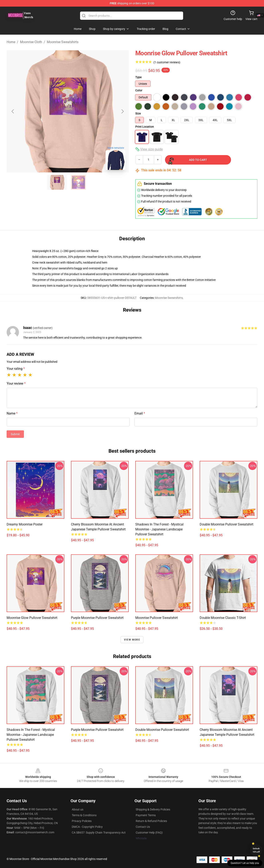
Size (138, 113)
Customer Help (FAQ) (149, 833)
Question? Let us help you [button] (245, 863)
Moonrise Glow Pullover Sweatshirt (32, 618)
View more (132, 640)
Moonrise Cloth (31, 42)
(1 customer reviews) (167, 62)
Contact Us (143, 827)
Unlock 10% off (256, 850)
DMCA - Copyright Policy (87, 827)
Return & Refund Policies (151, 821)
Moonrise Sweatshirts (63, 42)
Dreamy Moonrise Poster (25, 524)
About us (78, 809)
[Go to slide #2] (78, 182)
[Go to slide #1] (57, 182)
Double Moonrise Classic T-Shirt (223, 618)
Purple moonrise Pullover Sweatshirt (97, 618)
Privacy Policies (82, 821)
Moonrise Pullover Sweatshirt (157, 618)
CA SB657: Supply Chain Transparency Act (99, 833)
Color (139, 90)
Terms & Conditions (84, 815)
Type (138, 77)
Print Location (145, 127)
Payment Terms (146, 815)
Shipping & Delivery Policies (153, 809)
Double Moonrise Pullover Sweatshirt (226, 524)
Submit (15, 434)
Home (11, 42)
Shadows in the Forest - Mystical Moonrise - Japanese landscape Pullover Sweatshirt (159, 529)
